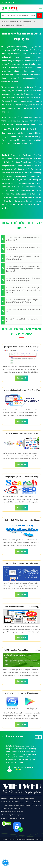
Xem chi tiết (21, 378)
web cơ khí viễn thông (29, 180)
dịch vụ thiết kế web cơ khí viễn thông (26, 173)
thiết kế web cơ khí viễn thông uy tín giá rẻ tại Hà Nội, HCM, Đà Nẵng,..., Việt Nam (21, 204)
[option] (21, 758)
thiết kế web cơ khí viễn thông (29, 155)
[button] (21, 239)
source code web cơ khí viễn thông (15, 159)
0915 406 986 (17, 129)
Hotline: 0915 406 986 (10, 2)
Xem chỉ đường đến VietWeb (14, 818)
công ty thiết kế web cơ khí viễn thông (16, 166)
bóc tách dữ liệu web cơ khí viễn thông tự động (21, 190)
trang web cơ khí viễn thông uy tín (15, 176)
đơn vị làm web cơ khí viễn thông (28, 162)
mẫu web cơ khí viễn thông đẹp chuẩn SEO (18, 194)
